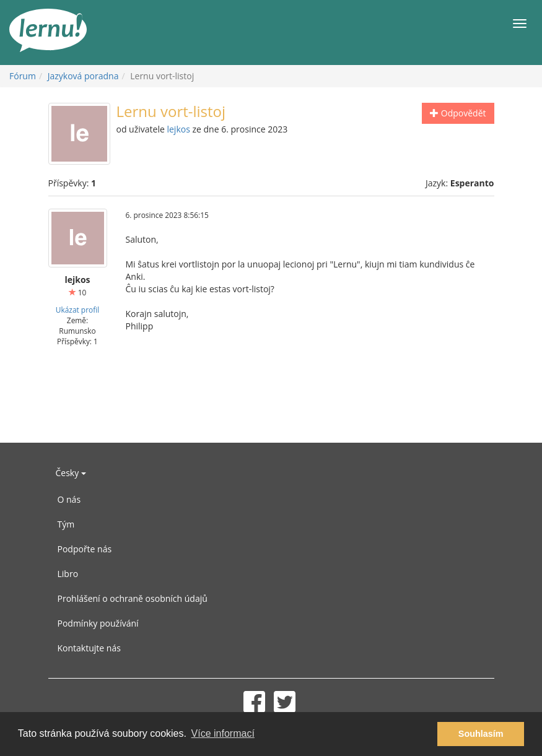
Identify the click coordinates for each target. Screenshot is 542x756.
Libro (68, 574)
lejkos (178, 129)
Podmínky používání (98, 623)
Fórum (23, 76)
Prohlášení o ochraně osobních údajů (133, 598)
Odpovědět (458, 113)
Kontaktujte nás (89, 648)
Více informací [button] (223, 733)
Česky (71, 473)
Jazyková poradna (83, 76)
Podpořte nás (85, 549)
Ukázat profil (77, 310)
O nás (69, 499)
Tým (66, 524)
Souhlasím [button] (481, 734)
